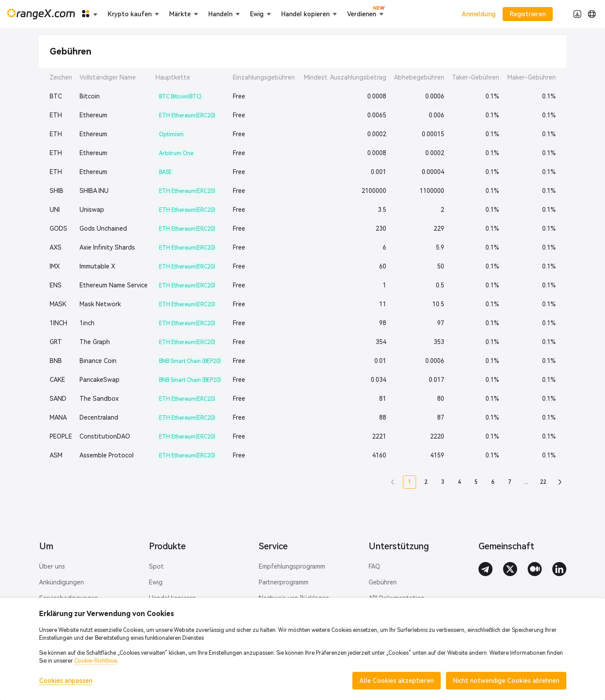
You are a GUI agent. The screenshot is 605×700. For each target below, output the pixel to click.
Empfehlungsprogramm (292, 566)
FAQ (374, 566)
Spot (156, 566)
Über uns (52, 566)
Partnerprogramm (284, 582)
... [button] (526, 482)
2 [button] (426, 482)
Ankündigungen (62, 582)
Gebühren (383, 582)
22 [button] (543, 482)
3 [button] (443, 482)
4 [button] (459, 482)
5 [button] (476, 482)
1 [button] (409, 482)
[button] (393, 482)
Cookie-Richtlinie (96, 661)
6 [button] (493, 482)
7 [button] (509, 482)
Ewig (156, 582)
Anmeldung (479, 14)
